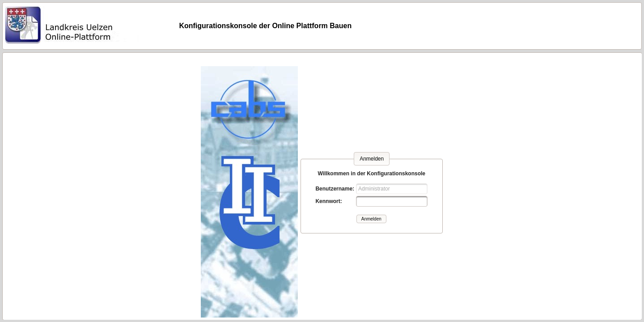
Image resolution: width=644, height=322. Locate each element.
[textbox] (392, 201)
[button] (371, 219)
